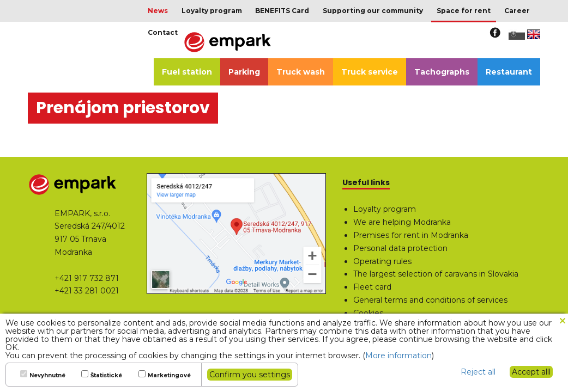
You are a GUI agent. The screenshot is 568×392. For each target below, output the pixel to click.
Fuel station (187, 72)
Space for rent (464, 11)
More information (398, 356)
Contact (163, 32)
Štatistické (106, 376)
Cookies (368, 313)
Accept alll (531, 372)
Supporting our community (373, 11)
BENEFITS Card (282, 11)
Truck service (370, 72)
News (158, 11)
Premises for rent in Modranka (411, 235)
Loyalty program (212, 11)
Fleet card (372, 287)
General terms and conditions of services (430, 300)
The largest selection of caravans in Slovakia (436, 274)
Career (517, 11)
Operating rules (382, 261)
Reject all (478, 372)
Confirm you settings (250, 375)
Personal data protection (400, 248)
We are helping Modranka (402, 222)
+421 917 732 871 (87, 278)
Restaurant (509, 72)
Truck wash (301, 72)
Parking (244, 72)
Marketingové (169, 376)
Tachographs (442, 72)
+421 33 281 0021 (87, 291)
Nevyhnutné (47, 376)
